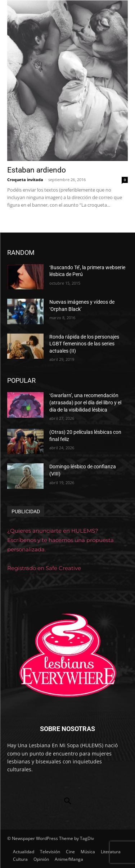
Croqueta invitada (25, 180)
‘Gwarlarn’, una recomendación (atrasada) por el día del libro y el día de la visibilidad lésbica (85, 402)
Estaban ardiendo (37, 170)
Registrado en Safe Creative (44, 568)
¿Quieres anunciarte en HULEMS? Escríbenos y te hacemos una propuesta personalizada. (60, 540)
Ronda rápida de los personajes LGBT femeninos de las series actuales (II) (84, 344)
